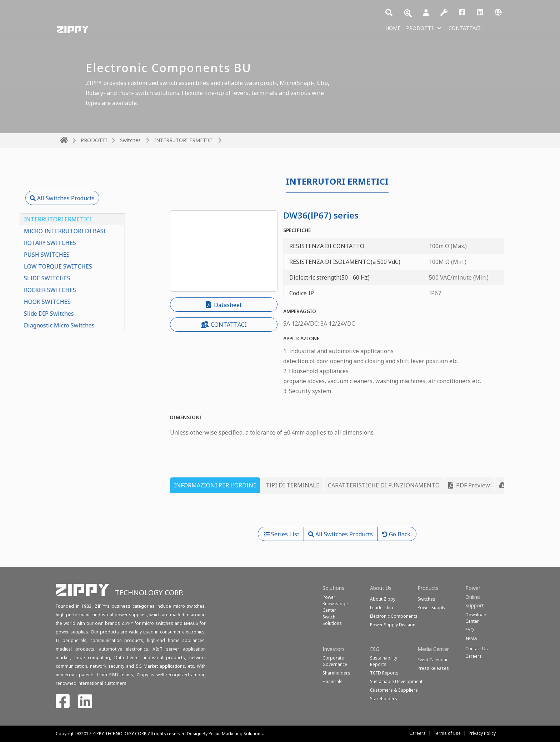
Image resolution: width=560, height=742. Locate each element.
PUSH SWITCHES (83, 255)
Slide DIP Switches (85, 314)
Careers (417, 733)
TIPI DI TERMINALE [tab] (292, 485)
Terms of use (447, 733)
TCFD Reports (384, 673)
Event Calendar (433, 660)
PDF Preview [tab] (469, 485)
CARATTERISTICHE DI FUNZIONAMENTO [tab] (384, 485)
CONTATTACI (472, 28)
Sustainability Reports (384, 661)
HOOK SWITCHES (83, 302)
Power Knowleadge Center (335, 604)
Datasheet (224, 305)
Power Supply (431, 608)
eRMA (471, 638)
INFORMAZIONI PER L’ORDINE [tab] (215, 485)
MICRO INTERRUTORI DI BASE (101, 231)
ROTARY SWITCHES (86, 243)
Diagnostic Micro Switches (95, 325)
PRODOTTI (423, 28)
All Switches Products (98, 198)
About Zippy (383, 599)
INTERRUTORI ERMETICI (184, 140)
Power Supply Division (393, 625)
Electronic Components (394, 616)
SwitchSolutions (332, 620)
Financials (332, 681)
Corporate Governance (335, 661)
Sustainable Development (396, 681)
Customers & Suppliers (394, 690)
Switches (130, 140)
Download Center (476, 618)
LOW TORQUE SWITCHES (94, 266)
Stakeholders (384, 699)
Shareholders (336, 673)
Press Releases (433, 668)
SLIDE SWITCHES (83, 278)
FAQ (470, 630)
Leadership (382, 608)
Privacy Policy (482, 733)
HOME (394, 28)
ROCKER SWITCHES (86, 290)
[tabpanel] (337, 513)
